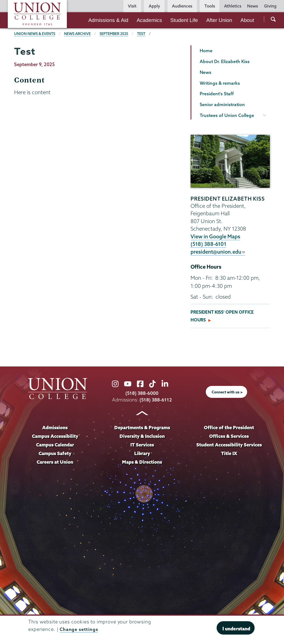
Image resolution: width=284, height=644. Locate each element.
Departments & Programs (142, 428)
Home (206, 51)
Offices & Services (229, 436)
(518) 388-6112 (156, 400)
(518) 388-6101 (209, 244)
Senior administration (222, 104)
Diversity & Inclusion (142, 436)
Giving (270, 6)
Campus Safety (55, 454)
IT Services (142, 445)
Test (142, 34)
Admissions (55, 428)
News (253, 6)
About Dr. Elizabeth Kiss (225, 61)
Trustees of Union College (227, 115)
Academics (149, 20)
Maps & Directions (142, 462)
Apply (154, 6)
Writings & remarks (220, 83)
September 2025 (115, 34)
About (247, 20)
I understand (236, 629)
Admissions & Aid (108, 20)
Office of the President (229, 428)
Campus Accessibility (55, 436)
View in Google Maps (216, 236)
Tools (210, 6)
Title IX (229, 454)
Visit (132, 6)
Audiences (182, 6)
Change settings (79, 629)
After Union (219, 20)
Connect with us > (227, 392)
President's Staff (217, 94)
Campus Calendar (55, 445)
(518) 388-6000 (142, 393)
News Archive (78, 34)
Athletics (233, 6)
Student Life (184, 20)
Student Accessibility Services (229, 445)
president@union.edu (218, 252)
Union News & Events (35, 34)
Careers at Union (55, 462)
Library (142, 454)
